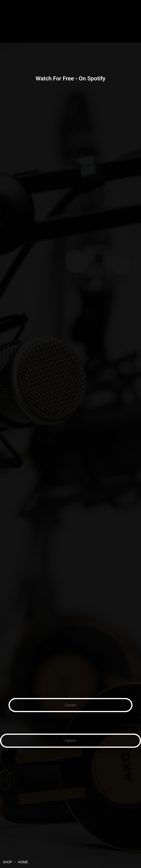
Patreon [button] (71, 741)
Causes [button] (71, 705)
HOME (23, 862)
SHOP (7, 862)
